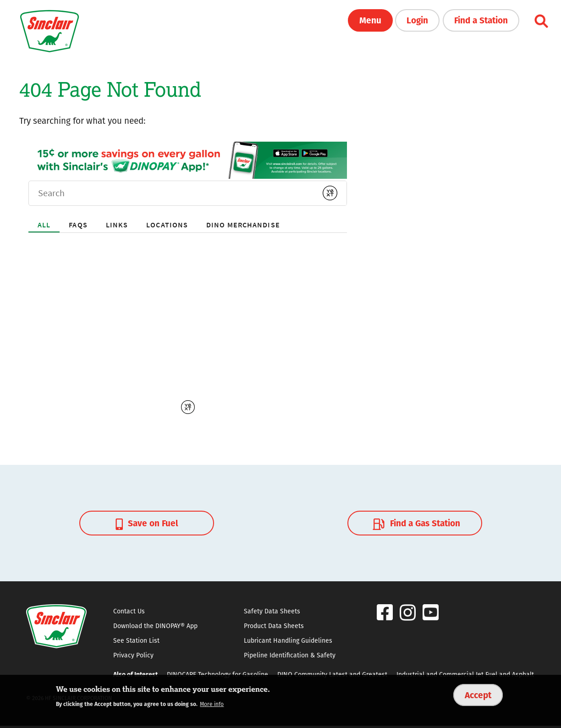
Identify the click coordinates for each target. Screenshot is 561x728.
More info (212, 704)
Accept (478, 695)
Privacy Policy (133, 655)
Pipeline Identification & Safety (290, 655)
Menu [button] (370, 20)
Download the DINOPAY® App (155, 626)
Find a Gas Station (415, 523)
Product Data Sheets (274, 626)
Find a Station (481, 20)
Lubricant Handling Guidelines (288, 640)
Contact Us (129, 611)
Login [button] (417, 20)
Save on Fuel (147, 523)
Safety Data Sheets (272, 611)
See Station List (136, 640)
